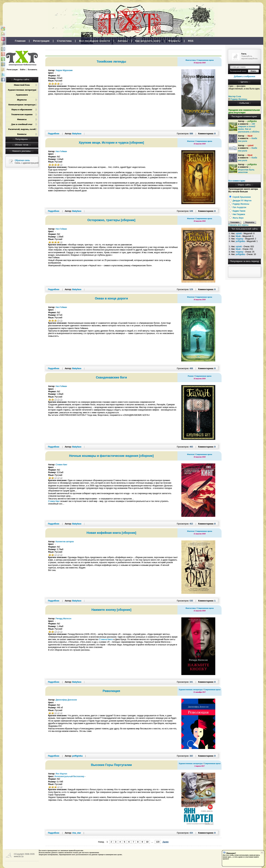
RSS (191, 41)
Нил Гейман (61, 151)
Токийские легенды (111, 62)
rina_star (77, 833)
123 (158, 842)
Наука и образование (22, 109)
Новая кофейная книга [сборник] (111, 533)
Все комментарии (237, 181)
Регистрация (41, 41)
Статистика (64, 41)
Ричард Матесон (64, 619)
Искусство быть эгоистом (246, 171)
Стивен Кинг (61, 465)
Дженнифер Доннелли (66, 700)
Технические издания (22, 114)
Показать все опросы (238, 225)
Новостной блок (22, 85)
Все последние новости (94, 41)
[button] (7, 74)
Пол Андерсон (239, 207)
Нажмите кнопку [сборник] (111, 610)
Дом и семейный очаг (22, 124)
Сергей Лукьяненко (242, 197)
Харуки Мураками (64, 70)
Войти (23, 70)
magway (239, 239)
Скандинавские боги (111, 377)
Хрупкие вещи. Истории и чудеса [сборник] (111, 143)
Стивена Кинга (106, 639)
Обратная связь (22, 160)
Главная (20, 41)
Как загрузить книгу (148, 41)
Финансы (22, 119)
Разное (191, 376)
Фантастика (191, 60)
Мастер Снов (235, 96)
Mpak (238, 236)
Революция (111, 691)
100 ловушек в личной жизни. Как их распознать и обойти (249, 128)
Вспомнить (32, 70)
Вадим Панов (239, 211)
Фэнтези (191, 141)
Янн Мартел (61, 774)
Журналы (22, 100)
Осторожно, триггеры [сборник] (111, 220)
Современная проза (205, 60)
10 (147, 842)
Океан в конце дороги (111, 298)
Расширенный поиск (238, 71)
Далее (165, 842)
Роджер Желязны (239, 99)
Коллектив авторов (65, 542)
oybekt (239, 233)
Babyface (77, 134)
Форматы (174, 41)
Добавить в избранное (245, 76)
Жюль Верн (238, 218)
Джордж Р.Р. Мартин (242, 201)
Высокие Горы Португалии (111, 765)
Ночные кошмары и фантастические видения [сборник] (111, 456)
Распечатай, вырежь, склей (22, 129)
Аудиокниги (22, 95)
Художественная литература (22, 90)
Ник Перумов (239, 214)
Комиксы (22, 134)
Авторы (123, 41)
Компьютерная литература (22, 105)
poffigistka (240, 241)
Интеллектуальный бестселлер (69, 776)
